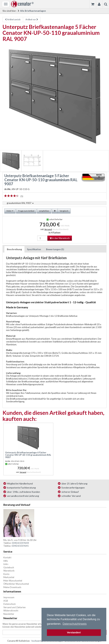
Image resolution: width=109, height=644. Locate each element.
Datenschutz (10, 604)
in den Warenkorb (60, 238)
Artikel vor (32, 19)
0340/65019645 (20, 546)
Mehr (10, 211)
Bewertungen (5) (55, 249)
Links (6, 564)
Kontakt (7, 557)
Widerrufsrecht (11, 611)
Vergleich (64, 211)
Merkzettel (9, 577)
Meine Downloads (12, 587)
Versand (48, 229)
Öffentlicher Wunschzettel (16, 584)
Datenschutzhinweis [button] (75, 624)
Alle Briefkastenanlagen (33, 11)
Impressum (9, 597)
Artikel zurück (13, 19)
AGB (6, 601)
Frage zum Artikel (26, 211)
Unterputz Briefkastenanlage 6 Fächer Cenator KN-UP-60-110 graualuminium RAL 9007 (28, 455)
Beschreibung (14, 249)
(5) (22, 196)
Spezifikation (34, 249)
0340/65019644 (20, 543)
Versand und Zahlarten (15, 607)
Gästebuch (9, 567)
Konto (6, 574)
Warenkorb (9, 571)
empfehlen (44, 211)
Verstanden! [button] (74, 633)
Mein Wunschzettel (13, 581)
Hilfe (6, 561)
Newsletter (9, 614)
